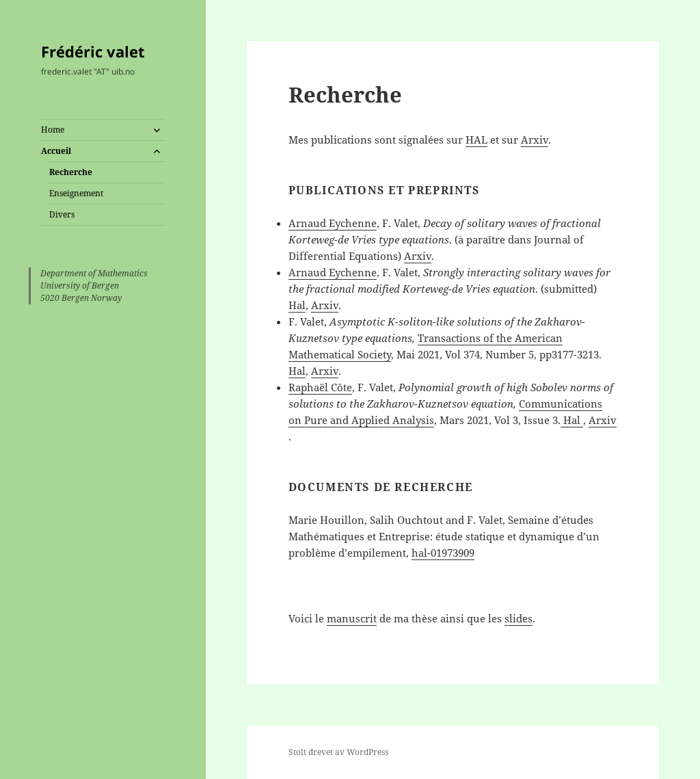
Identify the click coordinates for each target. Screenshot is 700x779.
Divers (62, 214)
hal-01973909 (443, 553)
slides (519, 618)
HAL (476, 140)
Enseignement (76, 193)
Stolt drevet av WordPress (338, 752)
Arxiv (535, 140)
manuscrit (352, 618)
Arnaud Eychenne (333, 223)
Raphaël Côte (320, 387)
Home (53, 130)
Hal (297, 305)
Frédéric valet (93, 51)
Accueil (56, 151)
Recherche (71, 172)
